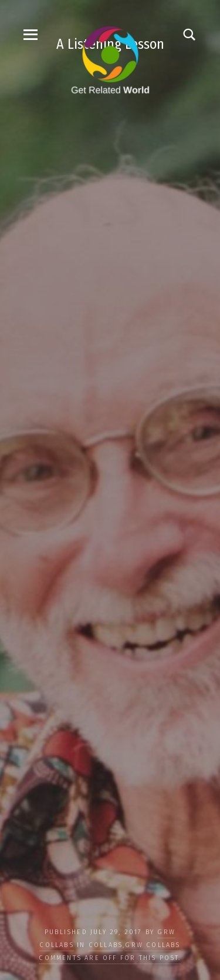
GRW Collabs (153, 945)
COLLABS (106, 945)
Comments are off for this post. (110, 958)
